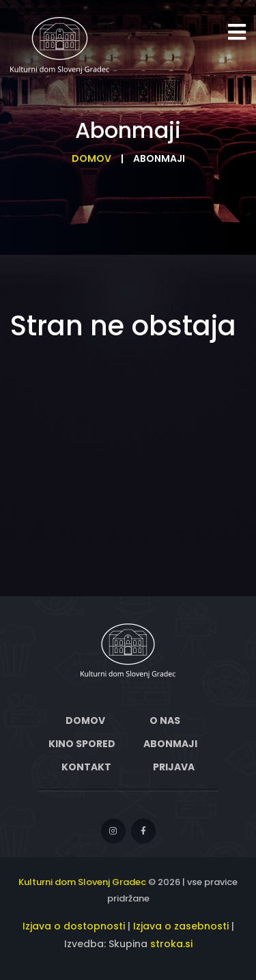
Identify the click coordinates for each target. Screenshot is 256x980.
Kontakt (86, 767)
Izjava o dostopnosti (74, 926)
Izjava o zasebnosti (181, 926)
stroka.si (171, 944)
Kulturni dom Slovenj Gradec (82, 882)
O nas (165, 720)
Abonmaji (170, 744)
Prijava (174, 767)
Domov (91, 158)
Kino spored (82, 744)
